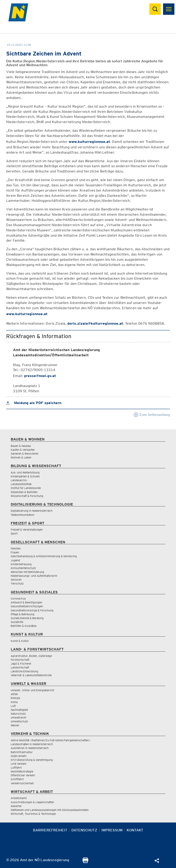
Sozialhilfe (17, 622)
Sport (14, 533)
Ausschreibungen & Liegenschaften (32, 802)
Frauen (15, 552)
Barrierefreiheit (50, 830)
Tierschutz (17, 583)
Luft (13, 706)
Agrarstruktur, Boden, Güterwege (31, 656)
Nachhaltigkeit (19, 710)
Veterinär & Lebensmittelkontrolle (31, 675)
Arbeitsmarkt (19, 798)
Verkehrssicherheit (22, 783)
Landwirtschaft (20, 667)
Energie (15, 698)
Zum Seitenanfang (152, 415)
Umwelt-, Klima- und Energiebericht (32, 690)
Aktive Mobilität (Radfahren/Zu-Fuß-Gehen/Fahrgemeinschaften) (51, 740)
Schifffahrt (17, 779)
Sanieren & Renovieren (25, 454)
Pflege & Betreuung (23, 614)
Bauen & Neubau (21, 446)
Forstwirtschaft (20, 660)
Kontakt (135, 830)
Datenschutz (84, 830)
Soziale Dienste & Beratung (27, 618)
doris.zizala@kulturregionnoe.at (95, 323)
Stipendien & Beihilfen (24, 492)
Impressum (112, 830)
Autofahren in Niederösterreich (30, 748)
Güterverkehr (19, 756)
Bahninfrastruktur (22, 752)
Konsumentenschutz (23, 568)
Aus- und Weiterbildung (25, 472)
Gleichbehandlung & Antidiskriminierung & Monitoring (44, 556)
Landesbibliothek (21, 484)
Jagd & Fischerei (21, 664)
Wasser (15, 725)
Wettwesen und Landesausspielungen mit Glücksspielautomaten (50, 810)
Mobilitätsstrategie (22, 771)
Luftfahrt (16, 768)
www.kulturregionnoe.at (89, 142)
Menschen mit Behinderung (27, 572)
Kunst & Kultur (20, 641)
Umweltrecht (18, 717)
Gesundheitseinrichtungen (27, 606)
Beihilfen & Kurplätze (24, 626)
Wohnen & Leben (21, 457)
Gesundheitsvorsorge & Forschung (32, 610)
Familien (16, 548)
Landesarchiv (19, 480)
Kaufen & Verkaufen (23, 450)
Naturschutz (18, 714)
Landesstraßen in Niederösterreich (32, 744)
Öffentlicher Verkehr (23, 775)
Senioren (16, 580)
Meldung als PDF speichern (34, 403)
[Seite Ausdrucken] (85, 862)
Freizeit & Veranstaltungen (27, 530)
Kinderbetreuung (21, 564)
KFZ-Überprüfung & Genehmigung (32, 760)
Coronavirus (18, 598)
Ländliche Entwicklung (24, 671)
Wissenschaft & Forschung (27, 496)
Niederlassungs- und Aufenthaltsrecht (34, 576)
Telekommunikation (23, 515)
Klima (14, 702)
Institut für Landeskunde (26, 488)
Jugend (15, 560)
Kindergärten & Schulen (25, 476)
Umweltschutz (19, 721)
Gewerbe (16, 806)
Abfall (14, 694)
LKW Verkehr (19, 764)
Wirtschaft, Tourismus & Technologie (33, 814)
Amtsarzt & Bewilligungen (26, 602)
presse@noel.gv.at (40, 376)
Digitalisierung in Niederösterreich (32, 511)
